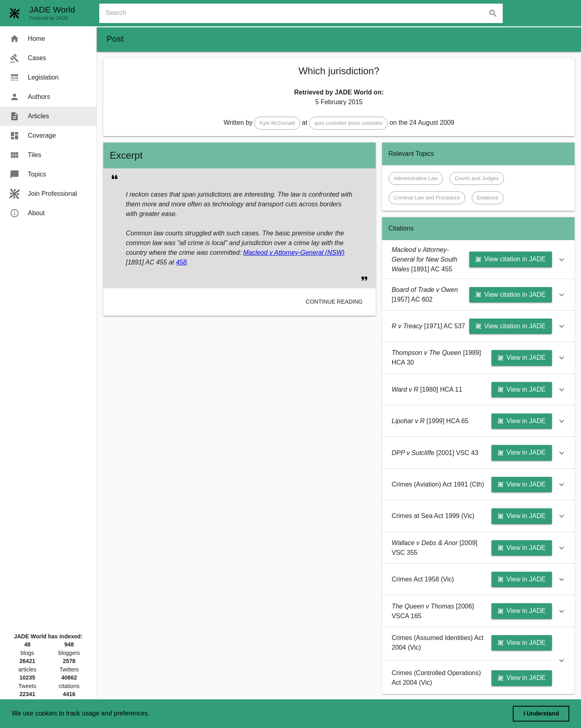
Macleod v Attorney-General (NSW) (294, 253)
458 (181, 262)
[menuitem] (48, 39)
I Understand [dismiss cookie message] (541, 713)
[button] (277, 123)
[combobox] (304, 13)
